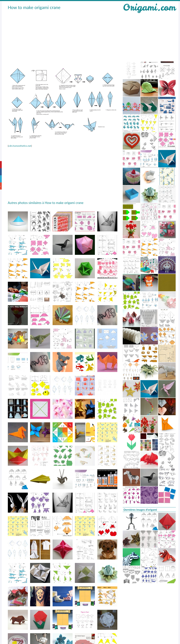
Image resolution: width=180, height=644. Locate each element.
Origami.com (149, 7)
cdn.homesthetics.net (20, 146)
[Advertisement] (60, 37)
